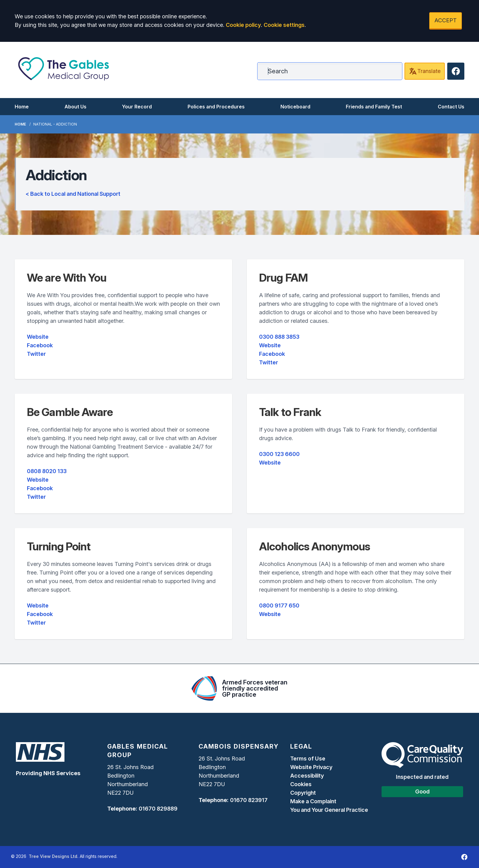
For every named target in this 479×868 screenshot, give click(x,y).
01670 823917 (249, 800)
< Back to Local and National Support (73, 194)
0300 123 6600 (279, 454)
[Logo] (64, 69)
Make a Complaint (313, 801)
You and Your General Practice (329, 810)
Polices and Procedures (216, 107)
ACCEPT (446, 20)
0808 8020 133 (47, 471)
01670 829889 (158, 809)
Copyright (303, 793)
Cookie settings (284, 25)
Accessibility (307, 776)
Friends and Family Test (374, 107)
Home (22, 107)
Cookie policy (243, 25)
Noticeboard (295, 107)
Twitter (36, 354)
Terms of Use (308, 759)
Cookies (301, 784)
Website (38, 337)
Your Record (137, 107)
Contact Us (451, 107)
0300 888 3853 (279, 337)
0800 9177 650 (279, 605)
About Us (75, 107)
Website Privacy (311, 767)
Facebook (40, 345)
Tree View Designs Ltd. (54, 856)
